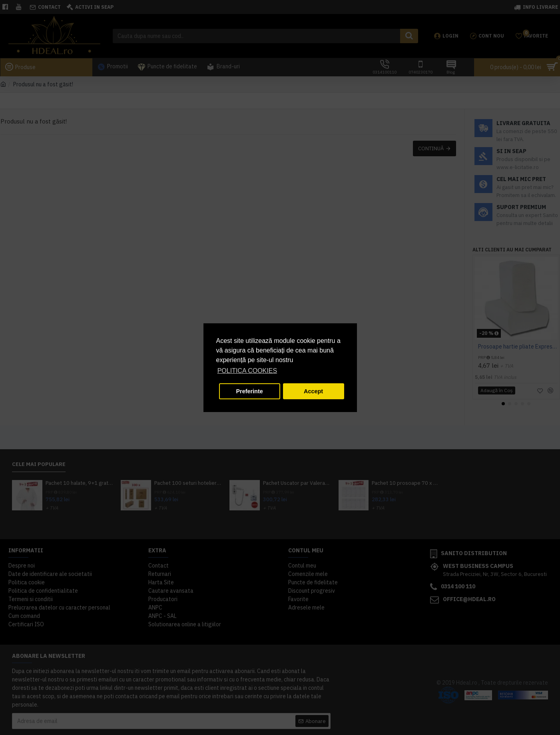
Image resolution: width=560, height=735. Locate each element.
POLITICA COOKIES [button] (247, 371)
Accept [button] (313, 391)
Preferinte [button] (250, 391)
